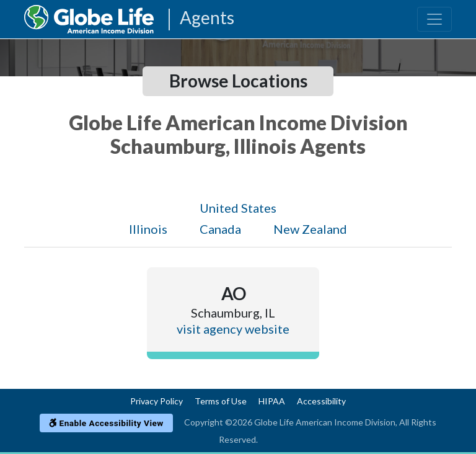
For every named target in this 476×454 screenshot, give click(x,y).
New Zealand (310, 229)
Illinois (148, 229)
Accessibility (321, 401)
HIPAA (272, 401)
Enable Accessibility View (106, 423)
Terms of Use (221, 401)
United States (238, 208)
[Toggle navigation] (434, 19)
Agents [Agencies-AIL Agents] (207, 18)
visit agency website (233, 329)
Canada (220, 229)
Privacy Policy (156, 401)
